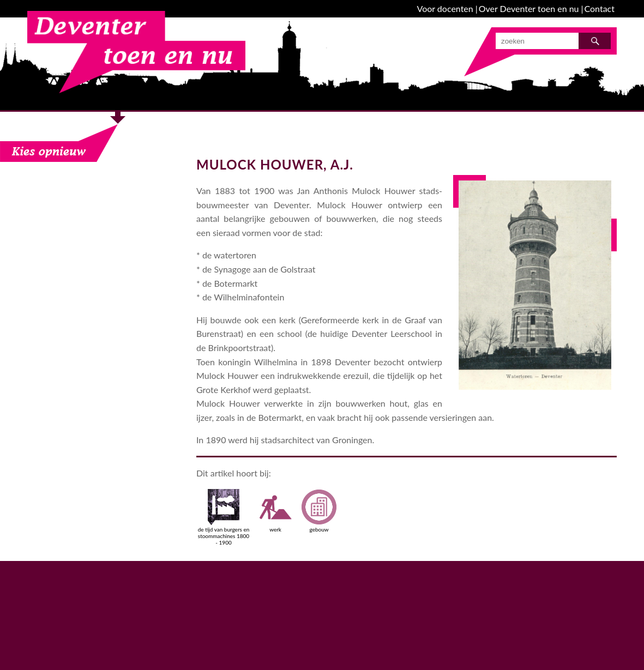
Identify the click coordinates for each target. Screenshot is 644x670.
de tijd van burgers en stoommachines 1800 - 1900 (224, 517)
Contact (600, 8)
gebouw (319, 511)
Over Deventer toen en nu (529, 8)
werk (275, 511)
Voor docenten (445, 8)
